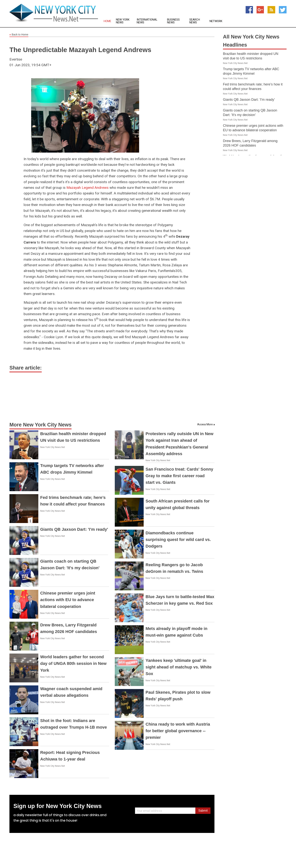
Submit (203, 811)
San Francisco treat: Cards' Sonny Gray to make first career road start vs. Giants (179, 476)
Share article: (26, 368)
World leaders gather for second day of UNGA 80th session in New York (73, 663)
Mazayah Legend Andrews (87, 188)
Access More (205, 424)
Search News (195, 21)
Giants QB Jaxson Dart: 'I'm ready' (74, 529)
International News (147, 21)
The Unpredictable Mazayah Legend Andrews (80, 50)
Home (107, 21)
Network (216, 21)
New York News (123, 21)
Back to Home (19, 35)
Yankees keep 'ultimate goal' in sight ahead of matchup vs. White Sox (179, 667)
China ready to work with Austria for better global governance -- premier (178, 731)
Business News (173, 21)
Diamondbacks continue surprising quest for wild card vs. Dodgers (178, 540)
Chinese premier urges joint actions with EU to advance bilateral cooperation (68, 600)
